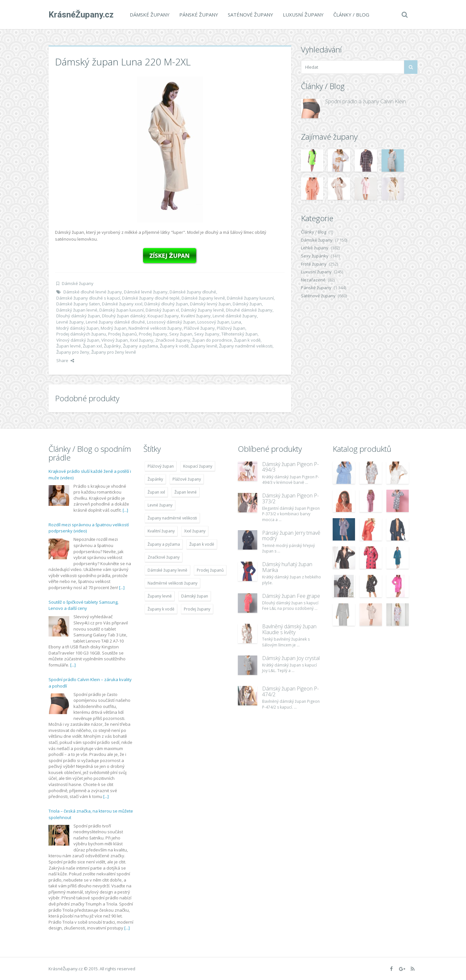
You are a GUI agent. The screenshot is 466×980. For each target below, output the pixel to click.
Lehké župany (315, 248)
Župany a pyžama (140, 346)
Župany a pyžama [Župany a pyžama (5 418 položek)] (164, 544)
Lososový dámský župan (171, 322)
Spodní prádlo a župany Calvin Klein (366, 101)
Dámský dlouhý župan (166, 304)
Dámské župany (150, 15)
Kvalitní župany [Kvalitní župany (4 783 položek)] (161, 531)
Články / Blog (351, 15)
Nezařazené (313, 280)
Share (65, 360)
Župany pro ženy (73, 352)
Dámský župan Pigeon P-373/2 (290, 498)
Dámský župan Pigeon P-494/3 (290, 467)
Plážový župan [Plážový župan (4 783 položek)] (161, 466)
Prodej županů (122, 334)
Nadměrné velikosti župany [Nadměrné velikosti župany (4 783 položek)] (172, 583)
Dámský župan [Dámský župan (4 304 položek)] (195, 596)
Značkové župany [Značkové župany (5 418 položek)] (164, 557)
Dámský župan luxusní (122, 310)
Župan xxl (92, 346)
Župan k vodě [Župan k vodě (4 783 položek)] (202, 544)
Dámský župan (247, 304)
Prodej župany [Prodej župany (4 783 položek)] (197, 609)
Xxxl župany (142, 340)
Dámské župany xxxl (122, 304)
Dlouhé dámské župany (249, 310)
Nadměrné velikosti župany (155, 328)
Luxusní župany (303, 15)
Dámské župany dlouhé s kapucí (88, 298)
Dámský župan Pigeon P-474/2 (290, 691)
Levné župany (70, 322)
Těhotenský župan (239, 334)
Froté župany (314, 264)
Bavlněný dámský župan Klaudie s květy (289, 629)
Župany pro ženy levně (114, 352)
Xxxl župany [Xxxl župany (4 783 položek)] (195, 531)
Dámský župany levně (202, 310)
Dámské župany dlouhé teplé (151, 298)
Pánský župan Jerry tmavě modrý (291, 536)
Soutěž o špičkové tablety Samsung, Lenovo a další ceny (83, 605)
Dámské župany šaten (78, 304)
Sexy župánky (315, 256)
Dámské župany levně (203, 298)
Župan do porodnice (212, 340)
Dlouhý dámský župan (78, 316)
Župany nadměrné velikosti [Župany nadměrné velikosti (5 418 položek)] (172, 518)
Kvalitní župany (196, 316)
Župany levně (204, 346)
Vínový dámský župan (78, 340)
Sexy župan (181, 334)
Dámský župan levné (77, 310)
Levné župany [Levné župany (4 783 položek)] (160, 505)
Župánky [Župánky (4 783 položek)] (155, 479)
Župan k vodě (247, 340)
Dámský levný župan (210, 304)
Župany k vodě (174, 346)
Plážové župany (199, 328)
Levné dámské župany (235, 316)
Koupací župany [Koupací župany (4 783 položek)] (198, 466)
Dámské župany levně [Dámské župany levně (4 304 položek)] (167, 570)
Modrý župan (114, 328)
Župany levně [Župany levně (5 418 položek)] (160, 596)
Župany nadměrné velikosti (246, 346)
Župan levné (69, 346)
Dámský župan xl (162, 310)
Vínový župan (115, 340)
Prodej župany (153, 334)
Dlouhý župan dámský (124, 316)
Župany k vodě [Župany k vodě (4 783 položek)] (161, 609)
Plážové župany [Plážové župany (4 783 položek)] (187, 479)
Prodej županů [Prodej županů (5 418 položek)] (210, 570)
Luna (236, 322)
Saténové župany (250, 15)
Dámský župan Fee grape (291, 596)
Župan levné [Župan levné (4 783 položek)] (186, 492)
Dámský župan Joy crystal (291, 658)
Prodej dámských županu (81, 334)
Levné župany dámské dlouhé (115, 322)
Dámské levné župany (146, 292)
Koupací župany (163, 316)
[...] (125, 510)
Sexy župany (207, 334)
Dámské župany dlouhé (193, 292)
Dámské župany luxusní (250, 298)
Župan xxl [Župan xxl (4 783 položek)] (156, 492)
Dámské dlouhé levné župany (93, 292)
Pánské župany (199, 15)
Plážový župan (231, 328)
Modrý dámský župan (78, 328)
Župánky (112, 346)
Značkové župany (173, 340)
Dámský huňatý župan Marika (287, 567)
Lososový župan (213, 322)
